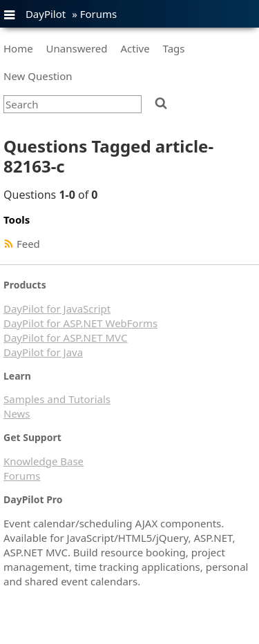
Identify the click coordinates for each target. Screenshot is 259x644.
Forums (99, 14)
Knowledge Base (44, 461)
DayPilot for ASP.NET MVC (65, 338)
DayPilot (46, 14)
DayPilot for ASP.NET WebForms (80, 323)
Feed (28, 244)
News (17, 413)
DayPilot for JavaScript (57, 309)
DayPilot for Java (43, 352)
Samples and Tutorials (57, 399)
